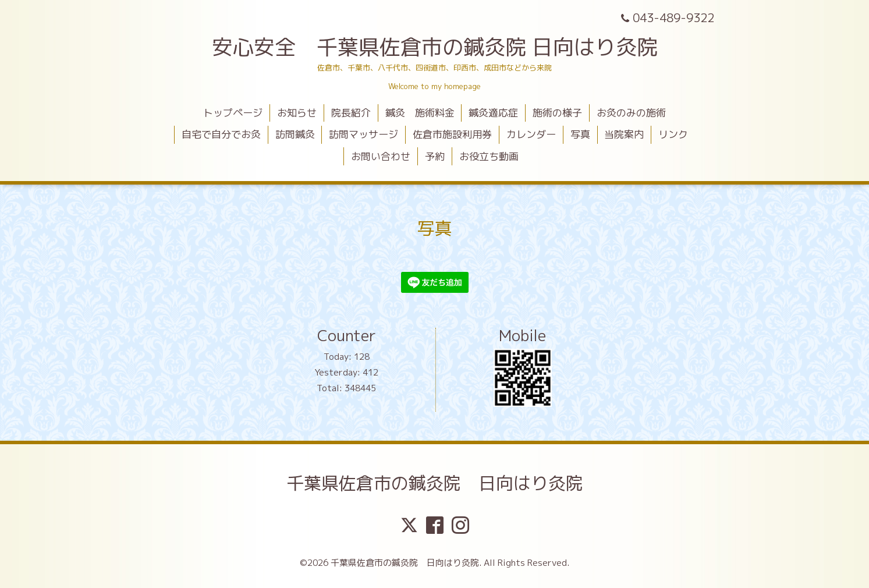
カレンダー (531, 134)
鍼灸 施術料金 (420, 113)
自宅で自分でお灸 (221, 134)
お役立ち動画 (489, 156)
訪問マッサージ (363, 134)
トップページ (233, 113)
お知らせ (297, 113)
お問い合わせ (381, 156)
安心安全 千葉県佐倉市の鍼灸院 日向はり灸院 (435, 47)
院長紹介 (351, 113)
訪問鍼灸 (295, 134)
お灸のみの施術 (631, 113)
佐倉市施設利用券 (452, 134)
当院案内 (624, 134)
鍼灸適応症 (493, 113)
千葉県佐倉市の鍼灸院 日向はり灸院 (435, 483)
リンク (673, 134)
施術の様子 (557, 113)
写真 (580, 134)
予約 (435, 156)
